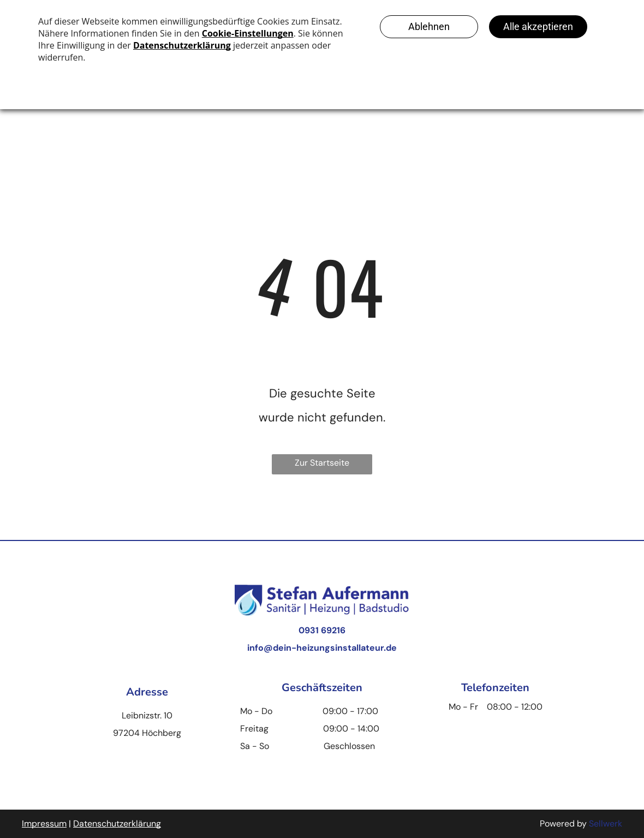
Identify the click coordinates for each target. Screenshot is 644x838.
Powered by (563, 824)
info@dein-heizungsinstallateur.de (322, 648)
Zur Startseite (322, 463)
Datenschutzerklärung (117, 824)
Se (594, 824)
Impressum (44, 824)
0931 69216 (322, 630)
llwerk (610, 824)
